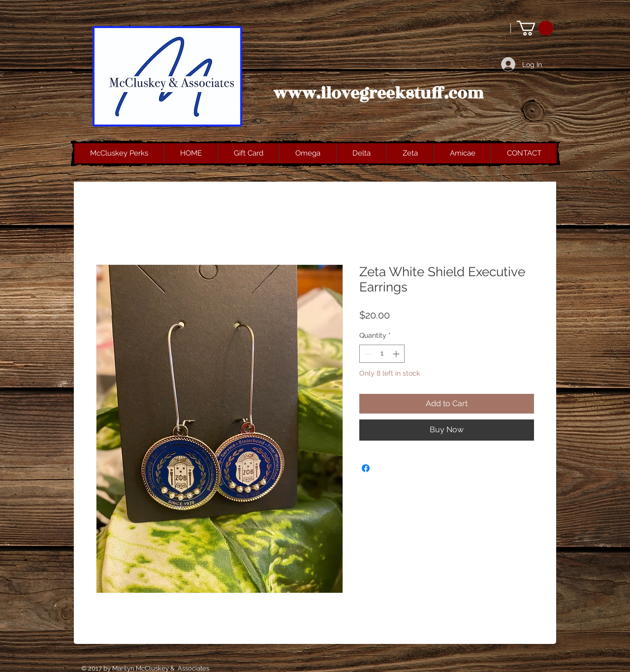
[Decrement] (367, 354)
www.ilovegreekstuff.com (378, 94)
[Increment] (397, 354)
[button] (535, 28)
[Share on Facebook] (366, 468)
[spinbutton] (382, 354)
